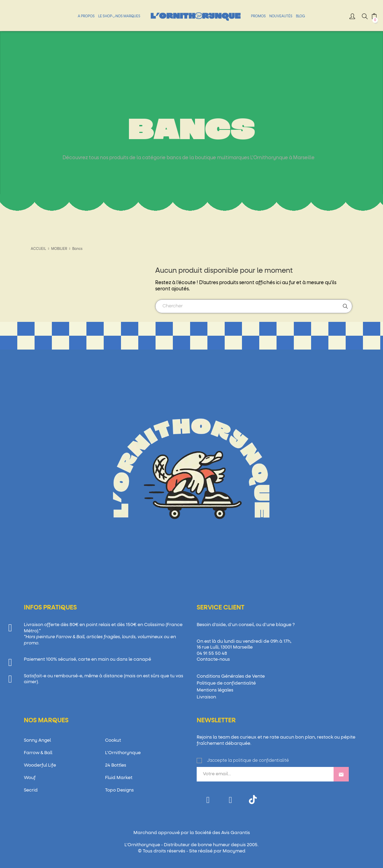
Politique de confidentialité (226, 683)
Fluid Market (119, 778)
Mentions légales (215, 690)
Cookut (113, 740)
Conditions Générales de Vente (231, 676)
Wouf (30, 778)
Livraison (206, 697)
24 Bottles (116, 765)
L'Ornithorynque (123, 753)
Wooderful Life (40, 765)
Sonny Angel (37, 740)
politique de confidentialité (261, 761)
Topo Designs (119, 790)
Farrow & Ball (38, 753)
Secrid (31, 790)
